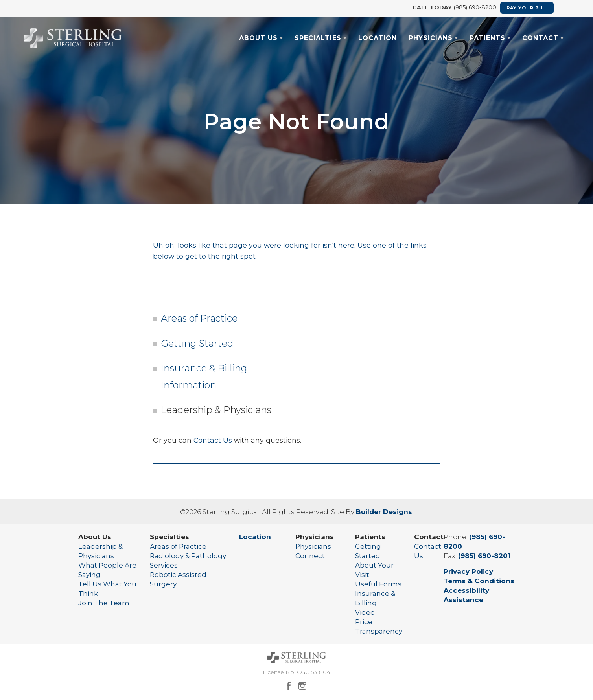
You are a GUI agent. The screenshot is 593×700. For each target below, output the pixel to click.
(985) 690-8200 (474, 7)
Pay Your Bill (527, 8)
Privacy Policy (468, 571)
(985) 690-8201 (484, 556)
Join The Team (104, 603)
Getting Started (197, 343)
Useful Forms (378, 584)
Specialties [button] (318, 38)
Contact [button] (540, 38)
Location (378, 38)
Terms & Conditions (479, 581)
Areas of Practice (199, 318)
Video (365, 612)
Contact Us (213, 440)
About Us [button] (258, 38)
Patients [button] (487, 38)
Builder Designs (384, 512)
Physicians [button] (431, 38)
